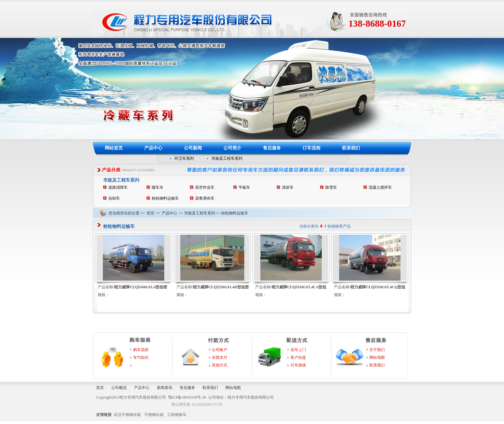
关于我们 (377, 350)
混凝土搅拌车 (380, 187)
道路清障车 (118, 187)
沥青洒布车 (205, 198)
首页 (150, 213)
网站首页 (114, 148)
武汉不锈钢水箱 (127, 415)
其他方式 (220, 365)
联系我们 (351, 148)
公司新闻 (193, 148)
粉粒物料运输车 (165, 198)
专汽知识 (141, 357)
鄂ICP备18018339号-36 (187, 397)
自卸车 (114, 198)
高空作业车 (205, 187)
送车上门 (298, 350)
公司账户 (220, 350)
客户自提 (298, 357)
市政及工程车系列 (227, 158)
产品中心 (153, 148)
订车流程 (311, 148)
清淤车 (288, 187)
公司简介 (232, 148)
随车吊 (157, 187)
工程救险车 (177, 415)
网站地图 (377, 357)
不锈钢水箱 (154, 415)
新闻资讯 (165, 388)
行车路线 (298, 365)
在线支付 (220, 357)
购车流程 (141, 350)
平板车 (244, 187)
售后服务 (272, 148)
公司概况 (119, 388)
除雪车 (331, 187)
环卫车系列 (184, 158)
